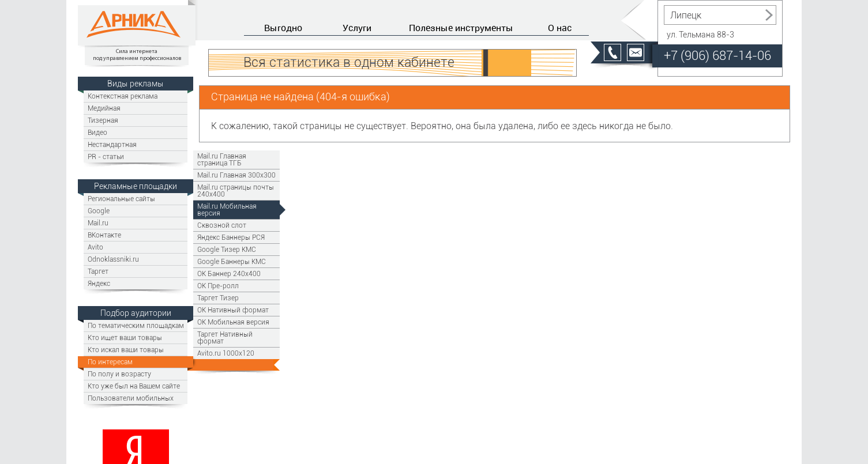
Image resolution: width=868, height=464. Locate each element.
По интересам (110, 362)
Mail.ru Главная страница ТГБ (222, 159)
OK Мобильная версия (233, 322)
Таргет (98, 271)
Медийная (104, 108)
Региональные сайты (121, 199)
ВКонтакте (104, 235)
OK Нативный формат (233, 310)
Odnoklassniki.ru (113, 259)
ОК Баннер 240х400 (229, 274)
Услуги (357, 28)
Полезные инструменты (461, 28)
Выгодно (283, 28)
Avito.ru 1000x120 (226, 353)
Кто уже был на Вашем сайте (134, 386)
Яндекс (99, 283)
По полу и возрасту (119, 374)
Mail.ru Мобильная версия (227, 210)
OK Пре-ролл (218, 286)
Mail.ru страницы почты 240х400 (236, 190)
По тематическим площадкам (136, 325)
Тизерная (103, 120)
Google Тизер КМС (227, 249)
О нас (560, 28)
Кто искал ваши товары (126, 350)
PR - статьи (106, 156)
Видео (97, 132)
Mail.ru (98, 223)
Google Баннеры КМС (232, 261)
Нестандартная (112, 144)
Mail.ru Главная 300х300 (236, 175)
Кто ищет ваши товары (125, 337)
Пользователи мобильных (131, 398)
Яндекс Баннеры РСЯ (231, 237)
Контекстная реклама (123, 96)
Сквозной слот (222, 225)
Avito (95, 247)
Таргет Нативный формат (225, 337)
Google (99, 211)
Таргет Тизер (218, 298)
